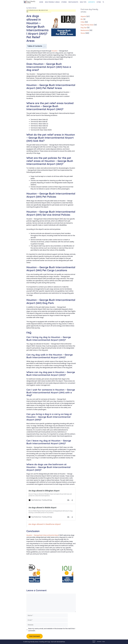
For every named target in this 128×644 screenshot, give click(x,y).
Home (41, 2)
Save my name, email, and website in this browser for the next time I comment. (52, 630)
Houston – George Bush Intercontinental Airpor (43, 535)
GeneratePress (61, 642)
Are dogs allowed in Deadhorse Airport (45, 524)
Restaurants (73, 2)
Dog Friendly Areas (52, 2)
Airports (92, 2)
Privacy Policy (94, 642)
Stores (64, 2)
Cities (99, 2)
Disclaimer (99, 642)
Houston (55, 51)
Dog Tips (83, 2)
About (104, 642)
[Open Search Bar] (103, 2)
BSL (82, 19)
